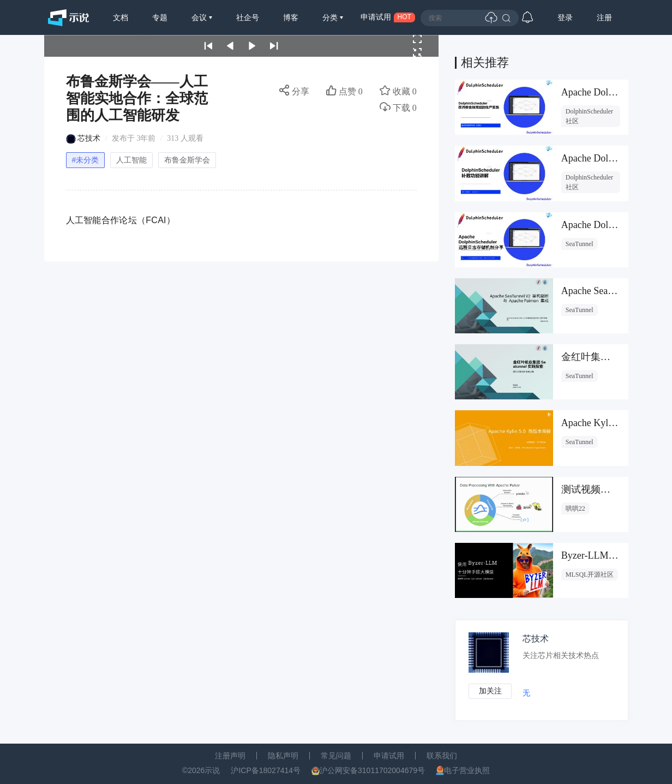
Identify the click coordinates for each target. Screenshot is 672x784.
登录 (565, 17)
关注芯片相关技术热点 (562, 656)
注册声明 (230, 756)
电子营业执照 (467, 770)
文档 (121, 17)
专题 (160, 17)
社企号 (248, 17)
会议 (200, 17)
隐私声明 (283, 756)
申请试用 (389, 756)
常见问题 (336, 756)
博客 (291, 17)
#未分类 (86, 160)
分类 (331, 17)
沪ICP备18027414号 (266, 770)
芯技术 (89, 138)
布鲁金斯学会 (187, 160)
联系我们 (442, 756)
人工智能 (131, 160)
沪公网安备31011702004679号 (372, 770)
